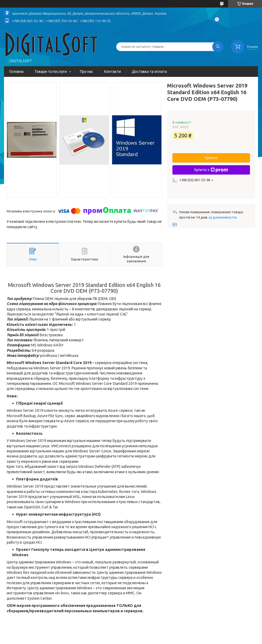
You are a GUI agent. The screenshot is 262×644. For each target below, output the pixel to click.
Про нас (87, 72)
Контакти (113, 72)
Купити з (211, 170)
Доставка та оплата (149, 72)
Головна (16, 72)
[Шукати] (218, 47)
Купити (211, 158)
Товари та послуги (51, 72)
